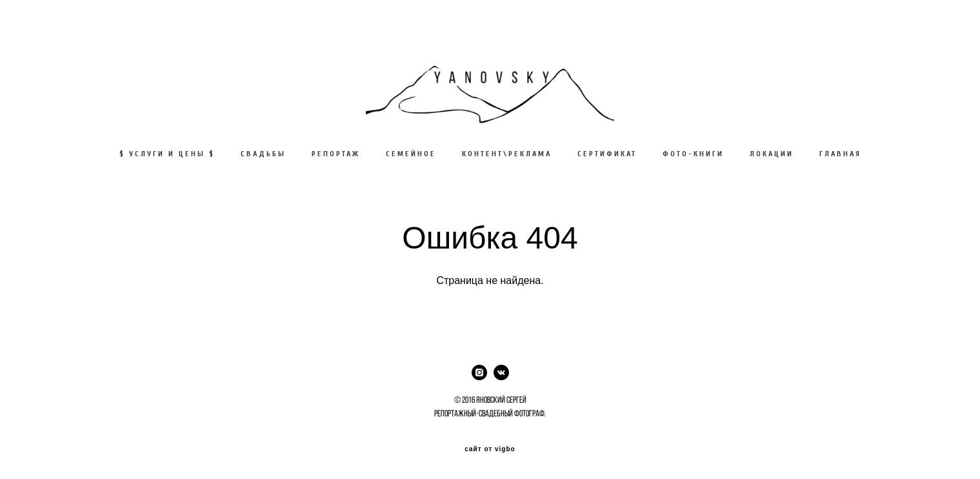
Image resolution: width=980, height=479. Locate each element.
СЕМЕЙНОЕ (411, 154)
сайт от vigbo (490, 449)
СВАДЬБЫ (263, 154)
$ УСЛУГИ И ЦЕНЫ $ (167, 154)
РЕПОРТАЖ (336, 154)
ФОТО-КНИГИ (693, 154)
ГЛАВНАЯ (840, 154)
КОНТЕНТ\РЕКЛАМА (507, 154)
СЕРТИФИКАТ (607, 154)
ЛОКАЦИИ (772, 154)
